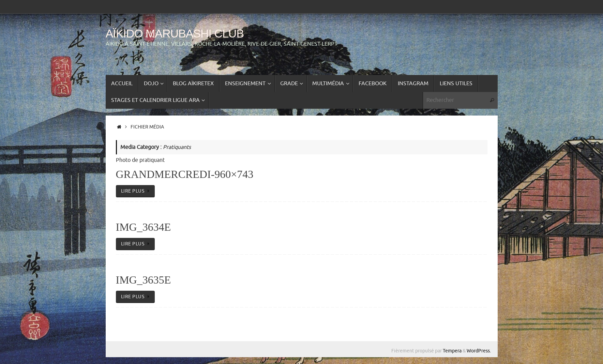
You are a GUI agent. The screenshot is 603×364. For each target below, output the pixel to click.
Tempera (452, 351)
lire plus (137, 191)
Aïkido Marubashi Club (175, 34)
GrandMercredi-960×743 (185, 174)
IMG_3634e (144, 227)
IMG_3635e (144, 280)
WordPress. (479, 351)
